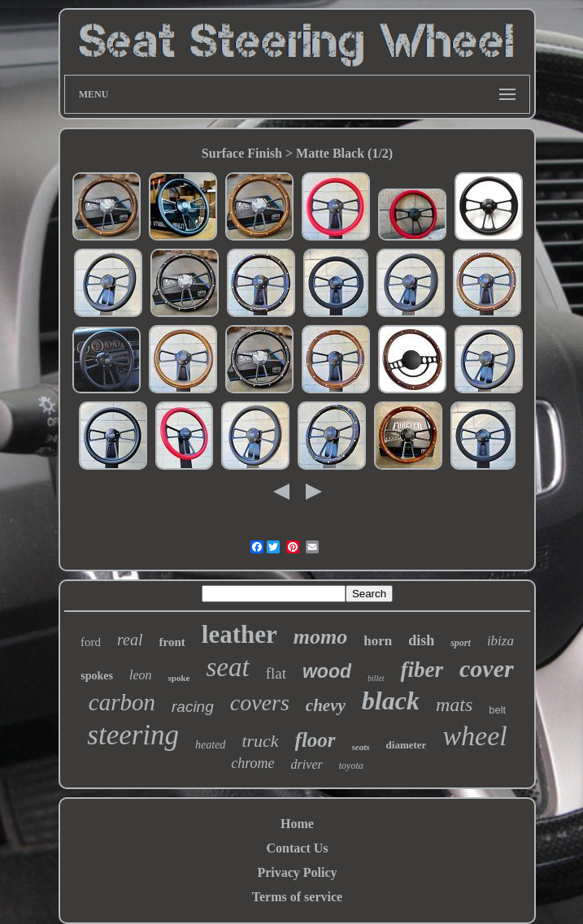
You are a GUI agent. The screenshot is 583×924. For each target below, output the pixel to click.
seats (361, 747)
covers (260, 703)
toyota (351, 766)
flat (276, 673)
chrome (252, 763)
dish (421, 640)
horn (378, 641)
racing (193, 707)
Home (297, 824)
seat (227, 667)
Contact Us (298, 848)
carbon (122, 702)
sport (461, 643)
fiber (422, 670)
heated (210, 745)
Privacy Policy (297, 872)
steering (133, 735)
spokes (97, 676)
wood (327, 671)
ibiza (500, 641)
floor (315, 740)
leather (239, 634)
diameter (407, 745)
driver (307, 764)
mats (454, 705)
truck (260, 741)
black (391, 701)
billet (376, 678)
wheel (474, 736)
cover (487, 668)
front (172, 642)
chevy (326, 705)
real (130, 640)
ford (91, 642)
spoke (179, 678)
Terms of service (297, 897)
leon (141, 675)
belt (497, 710)
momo (320, 637)
